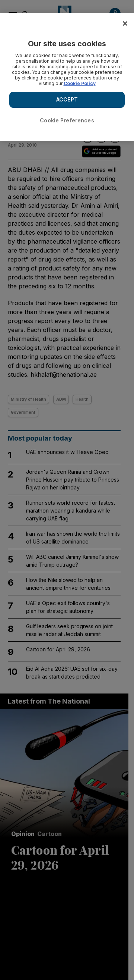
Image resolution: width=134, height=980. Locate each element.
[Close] (125, 24)
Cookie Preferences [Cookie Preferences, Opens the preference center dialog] (67, 120)
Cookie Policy (80, 83)
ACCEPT (67, 99)
